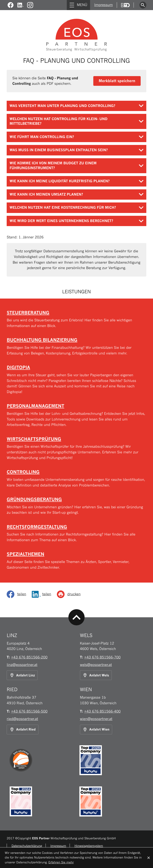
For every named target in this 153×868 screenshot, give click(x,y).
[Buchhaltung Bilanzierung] (76, 347)
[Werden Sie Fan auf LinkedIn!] (21, 5)
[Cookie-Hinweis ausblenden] (149, 858)
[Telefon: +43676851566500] (29, 711)
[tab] (76, 106)
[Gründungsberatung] (76, 506)
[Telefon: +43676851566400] (102, 711)
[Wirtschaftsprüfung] (76, 449)
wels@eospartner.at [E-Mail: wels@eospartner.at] (96, 665)
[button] (117, 81)
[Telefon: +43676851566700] (102, 657)
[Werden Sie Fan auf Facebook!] (11, 5)
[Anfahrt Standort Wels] (96, 675)
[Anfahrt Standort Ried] (23, 730)
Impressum (103, 5)
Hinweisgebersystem (89, 846)
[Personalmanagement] (76, 415)
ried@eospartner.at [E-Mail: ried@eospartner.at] (22, 719)
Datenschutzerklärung (27, 846)
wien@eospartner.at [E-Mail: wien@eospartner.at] (96, 719)
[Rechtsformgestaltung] (76, 534)
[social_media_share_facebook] (18, 594)
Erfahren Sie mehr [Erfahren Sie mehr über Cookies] (61, 862)
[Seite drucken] (70, 594)
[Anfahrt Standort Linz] (22, 675)
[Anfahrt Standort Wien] (96, 730)
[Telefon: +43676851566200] (29, 657)
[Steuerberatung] (76, 319)
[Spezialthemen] (76, 561)
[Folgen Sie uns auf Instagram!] (30, 5)
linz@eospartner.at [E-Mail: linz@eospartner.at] (22, 665)
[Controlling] (76, 479)
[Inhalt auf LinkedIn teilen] (43, 594)
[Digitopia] (76, 380)
